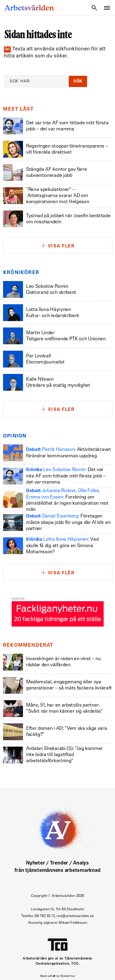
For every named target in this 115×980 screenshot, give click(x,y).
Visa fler (61, 246)
